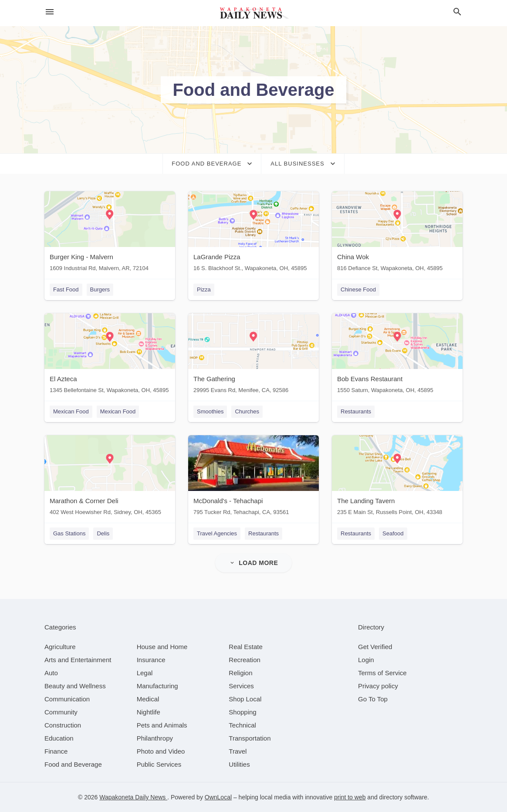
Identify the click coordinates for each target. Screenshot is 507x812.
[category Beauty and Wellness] (75, 686)
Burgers (100, 289)
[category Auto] (51, 673)
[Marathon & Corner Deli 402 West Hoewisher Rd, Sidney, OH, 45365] (110, 477)
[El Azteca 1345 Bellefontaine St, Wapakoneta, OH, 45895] (110, 355)
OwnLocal (218, 797)
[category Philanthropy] (155, 738)
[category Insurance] (151, 660)
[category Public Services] (159, 764)
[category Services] (241, 686)
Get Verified (375, 647)
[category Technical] (242, 725)
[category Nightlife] (149, 712)
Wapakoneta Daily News (133, 797)
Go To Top (373, 699)
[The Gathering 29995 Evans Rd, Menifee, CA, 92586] (253, 355)
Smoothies (210, 411)
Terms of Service (382, 673)
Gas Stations (69, 533)
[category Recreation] (245, 660)
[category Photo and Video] (161, 751)
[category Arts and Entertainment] (78, 660)
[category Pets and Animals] (162, 725)
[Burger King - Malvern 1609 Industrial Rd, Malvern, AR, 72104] (110, 233)
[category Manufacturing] (157, 686)
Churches (247, 411)
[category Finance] (56, 751)
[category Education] (59, 738)
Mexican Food (71, 411)
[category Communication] (67, 699)
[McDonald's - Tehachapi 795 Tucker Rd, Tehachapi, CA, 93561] (253, 477)
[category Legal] (145, 673)
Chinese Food (358, 289)
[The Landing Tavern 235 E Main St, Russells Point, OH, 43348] (397, 477)
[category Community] (61, 712)
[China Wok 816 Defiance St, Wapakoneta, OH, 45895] (397, 233)
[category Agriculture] (60, 647)
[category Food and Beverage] (73, 764)
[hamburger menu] (50, 12)
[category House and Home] (162, 647)
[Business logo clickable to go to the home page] (253, 13)
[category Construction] (63, 725)
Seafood (393, 533)
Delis (103, 533)
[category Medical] (148, 699)
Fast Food (66, 289)
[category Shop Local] (245, 699)
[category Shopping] (242, 712)
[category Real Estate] (246, 647)
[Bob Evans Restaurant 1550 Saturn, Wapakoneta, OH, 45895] (397, 355)
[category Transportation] (250, 738)
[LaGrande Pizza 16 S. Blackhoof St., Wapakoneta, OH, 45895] (253, 233)
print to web (350, 797)
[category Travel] (238, 751)
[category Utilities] (239, 764)
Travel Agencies (217, 533)
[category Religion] (240, 673)
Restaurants (356, 411)
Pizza (204, 289)
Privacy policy (378, 686)
